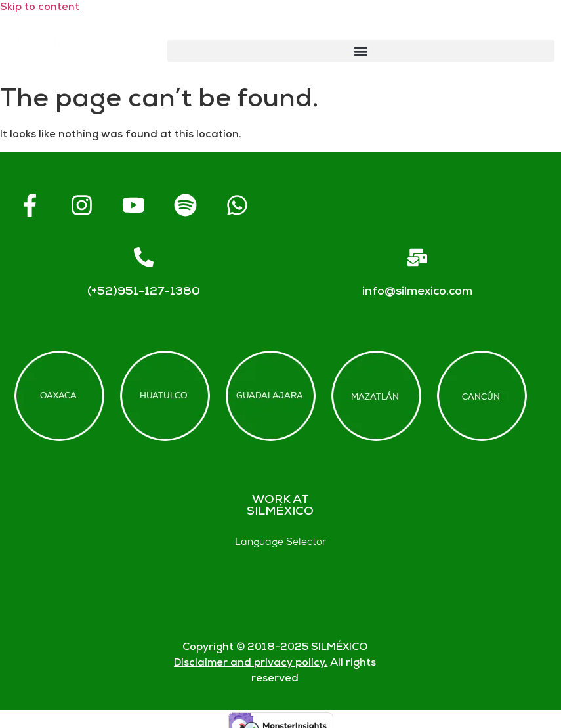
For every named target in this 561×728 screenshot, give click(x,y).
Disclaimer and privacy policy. (251, 663)
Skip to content (40, 8)
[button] (361, 51)
